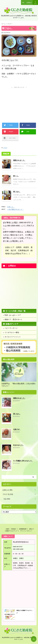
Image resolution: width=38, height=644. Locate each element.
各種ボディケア (12, 324)
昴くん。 (16, 176)
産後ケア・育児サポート (13, 319)
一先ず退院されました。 (15, 209)
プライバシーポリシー (26, 531)
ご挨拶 (7, 529)
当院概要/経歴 (23, 529)
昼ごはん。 (17, 192)
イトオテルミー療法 (12, 332)
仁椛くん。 (11, 207)
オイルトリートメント (13, 337)
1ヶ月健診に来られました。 (23, 461)
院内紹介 (14, 529)
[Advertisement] (19, 102)
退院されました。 (20, 160)
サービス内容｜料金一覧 (16, 311)
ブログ (5, 148)
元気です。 (17, 429)
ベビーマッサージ (11, 328)
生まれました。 (19, 445)
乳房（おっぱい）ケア (13, 315)
